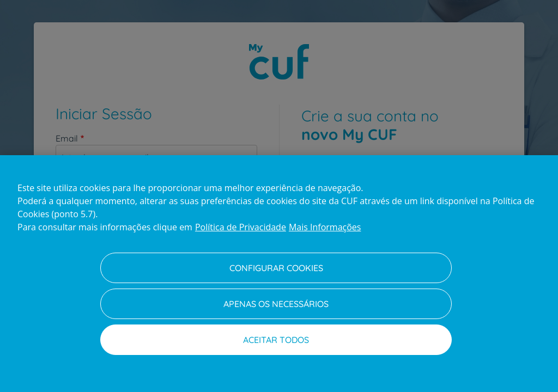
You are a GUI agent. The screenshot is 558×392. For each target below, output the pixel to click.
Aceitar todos (276, 340)
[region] (279, 274)
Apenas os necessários (276, 304)
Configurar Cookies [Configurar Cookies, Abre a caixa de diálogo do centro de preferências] (276, 268)
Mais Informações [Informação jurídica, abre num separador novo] (325, 227)
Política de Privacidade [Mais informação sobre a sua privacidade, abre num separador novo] (241, 227)
